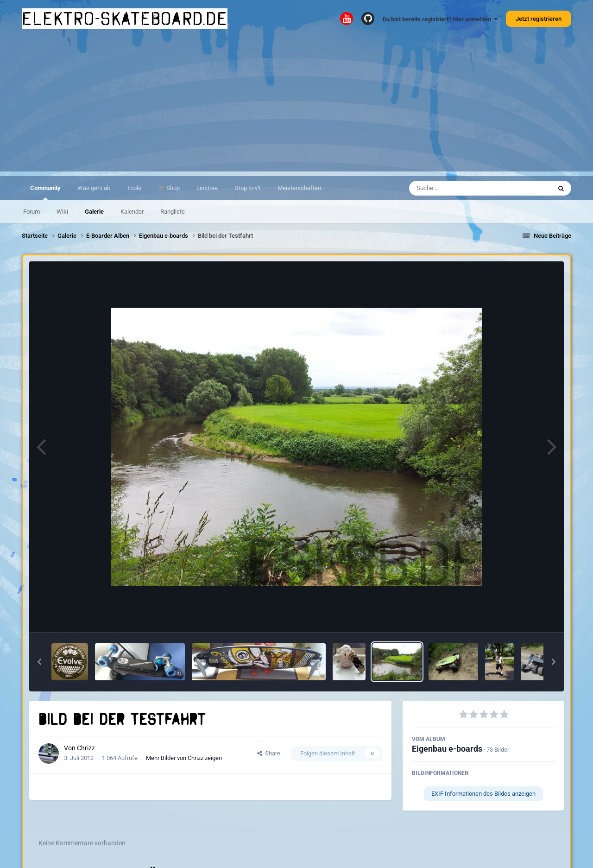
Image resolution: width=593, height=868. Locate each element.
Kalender (132, 212)
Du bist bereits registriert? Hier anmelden (440, 19)
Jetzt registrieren (539, 19)
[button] (39, 662)
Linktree (207, 188)
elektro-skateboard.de (125, 19)
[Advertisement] (296, 107)
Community (45, 192)
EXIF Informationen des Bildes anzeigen (483, 794)
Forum (32, 212)
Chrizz (86, 748)
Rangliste (173, 212)
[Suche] (462, 188)
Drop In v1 (248, 188)
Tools (134, 188)
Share (269, 753)
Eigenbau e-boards (447, 749)
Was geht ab (94, 188)
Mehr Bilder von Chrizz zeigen (184, 758)
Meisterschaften (299, 188)
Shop (172, 188)
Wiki (62, 212)
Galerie (94, 212)
